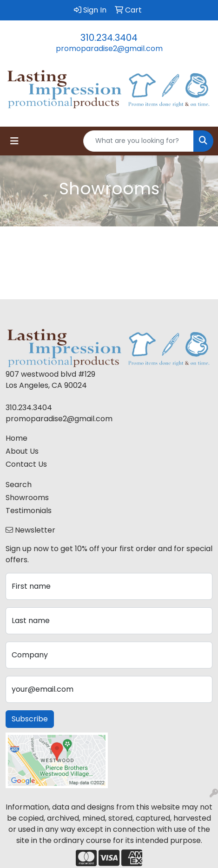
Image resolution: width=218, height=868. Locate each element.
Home (17, 438)
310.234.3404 (109, 38)
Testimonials (29, 511)
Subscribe (30, 719)
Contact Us (26, 464)
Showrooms (27, 498)
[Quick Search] (139, 141)
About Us (22, 451)
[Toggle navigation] (14, 141)
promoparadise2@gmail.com (109, 48)
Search (19, 485)
